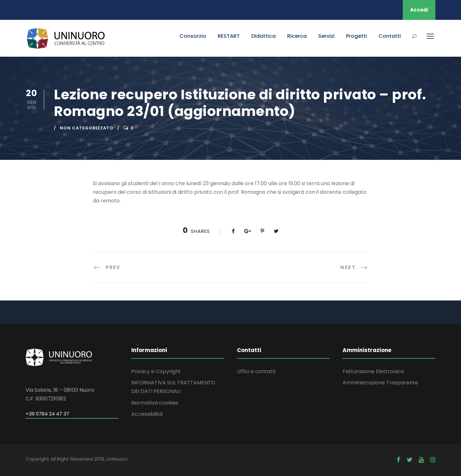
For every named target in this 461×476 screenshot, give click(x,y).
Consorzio (193, 36)
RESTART (229, 36)
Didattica (263, 36)
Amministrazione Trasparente (380, 383)
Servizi (326, 36)
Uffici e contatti (256, 371)
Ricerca (297, 36)
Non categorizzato (87, 128)
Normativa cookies (155, 403)
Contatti (390, 36)
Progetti (356, 36)
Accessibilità (147, 414)
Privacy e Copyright (156, 371)
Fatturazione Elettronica (373, 371)
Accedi (419, 10)
